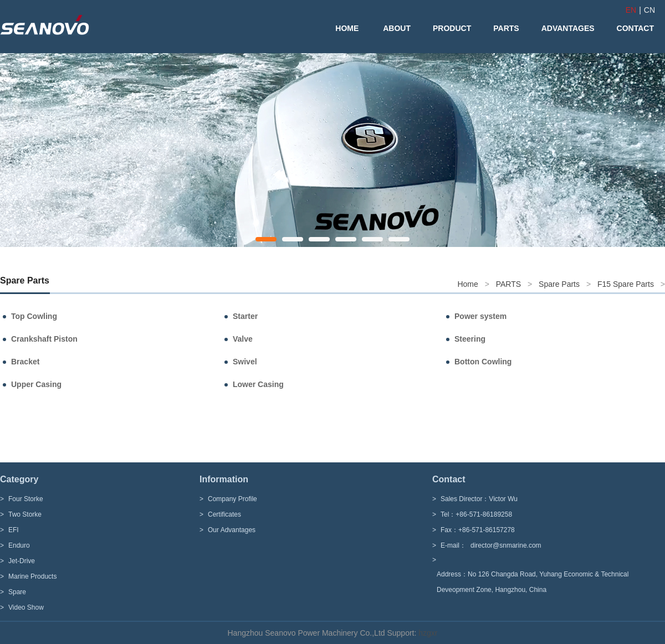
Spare (17, 592)
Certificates (224, 514)
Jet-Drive (22, 561)
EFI (14, 530)
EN (631, 10)
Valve (243, 339)
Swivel (245, 362)
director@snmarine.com (506, 545)
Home (467, 284)
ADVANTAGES (568, 28)
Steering (470, 339)
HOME (347, 28)
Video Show (26, 607)
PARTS (506, 28)
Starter (245, 316)
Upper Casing (36, 384)
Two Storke (25, 514)
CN (649, 10)
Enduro (19, 545)
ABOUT (397, 28)
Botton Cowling (483, 362)
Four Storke (26, 499)
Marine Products (32, 576)
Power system (480, 316)
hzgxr (427, 633)
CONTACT (635, 28)
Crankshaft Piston (44, 339)
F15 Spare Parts (626, 284)
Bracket (25, 362)
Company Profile (232, 499)
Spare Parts (559, 284)
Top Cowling (34, 316)
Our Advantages (232, 530)
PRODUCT (452, 28)
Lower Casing (258, 384)
